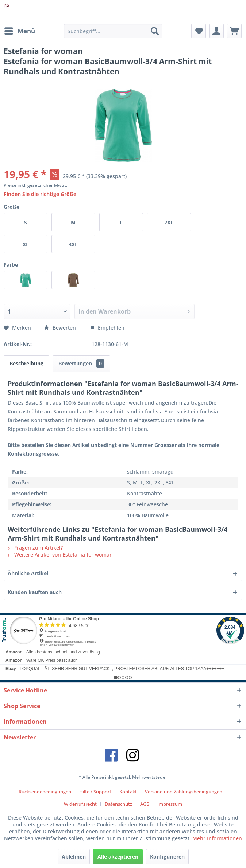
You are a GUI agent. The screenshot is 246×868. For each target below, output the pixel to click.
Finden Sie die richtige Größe (40, 194)
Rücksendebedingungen (45, 792)
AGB (145, 804)
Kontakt (128, 792)
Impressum (170, 804)
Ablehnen (74, 857)
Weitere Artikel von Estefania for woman (60, 555)
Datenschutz (118, 804)
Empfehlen (107, 328)
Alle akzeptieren (118, 857)
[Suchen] (155, 31)
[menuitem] (19, 31)
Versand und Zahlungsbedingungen (184, 792)
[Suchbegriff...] (113, 31)
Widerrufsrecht (80, 804)
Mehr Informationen (217, 838)
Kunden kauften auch (35, 592)
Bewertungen (81, 363)
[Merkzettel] (199, 31)
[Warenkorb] (234, 31)
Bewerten (61, 328)
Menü (20, 30)
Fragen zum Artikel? (35, 548)
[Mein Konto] (216, 31)
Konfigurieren (167, 857)
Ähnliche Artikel (28, 573)
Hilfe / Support (95, 792)
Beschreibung (26, 363)
